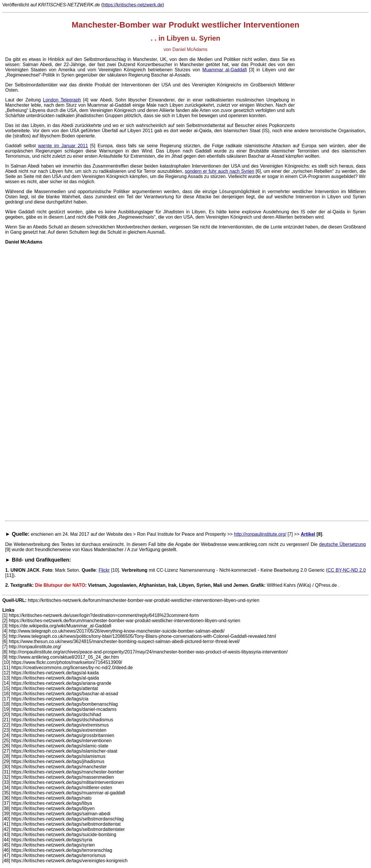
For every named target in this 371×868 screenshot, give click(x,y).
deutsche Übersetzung (342, 544)
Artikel (308, 534)
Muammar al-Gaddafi (224, 70)
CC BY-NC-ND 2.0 (347, 570)
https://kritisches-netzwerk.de (132, 5)
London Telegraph (62, 100)
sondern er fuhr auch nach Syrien (220, 171)
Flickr (104, 570)
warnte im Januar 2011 (63, 146)
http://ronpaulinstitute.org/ (260, 534)
